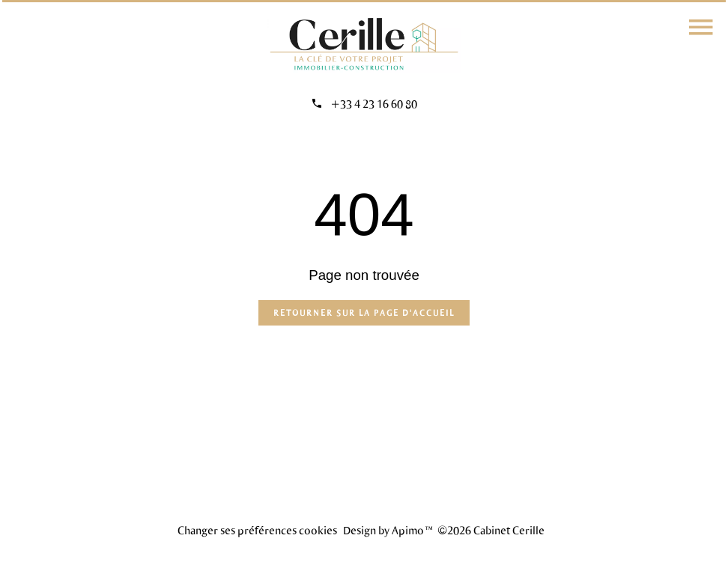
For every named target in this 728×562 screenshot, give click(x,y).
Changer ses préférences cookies (257, 530)
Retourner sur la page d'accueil (364, 312)
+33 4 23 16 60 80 (374, 103)
